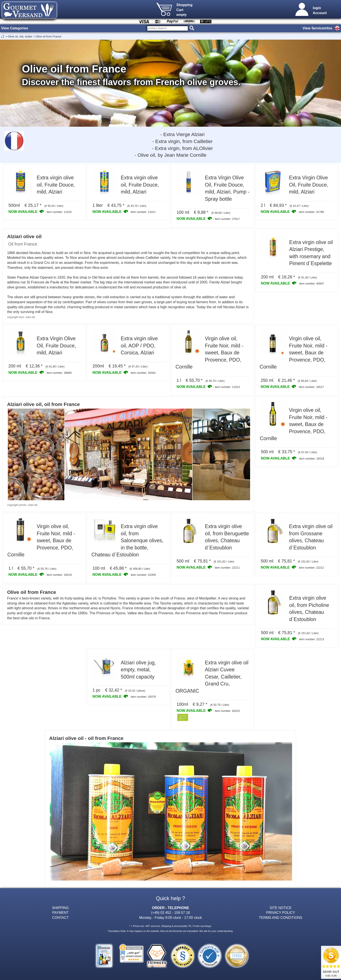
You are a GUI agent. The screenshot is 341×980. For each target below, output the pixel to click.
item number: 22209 (143, 575)
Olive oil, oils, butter (20, 36)
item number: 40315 (227, 711)
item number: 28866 (59, 373)
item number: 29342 (143, 373)
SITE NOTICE (281, 908)
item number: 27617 (227, 219)
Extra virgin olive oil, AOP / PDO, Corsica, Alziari (139, 346)
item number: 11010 (59, 212)
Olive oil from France (48, 36)
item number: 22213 (312, 639)
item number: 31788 (312, 212)
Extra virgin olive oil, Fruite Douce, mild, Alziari (56, 185)
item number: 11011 (143, 212)
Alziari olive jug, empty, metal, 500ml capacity (138, 670)
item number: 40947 (312, 284)
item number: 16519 (59, 575)
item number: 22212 (312, 568)
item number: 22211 (227, 568)
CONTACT (61, 918)
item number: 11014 (227, 387)
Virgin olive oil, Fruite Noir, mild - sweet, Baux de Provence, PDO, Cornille (209, 353)
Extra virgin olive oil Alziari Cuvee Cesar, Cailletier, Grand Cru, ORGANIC (212, 677)
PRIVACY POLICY (281, 913)
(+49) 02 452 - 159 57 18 (170, 913)
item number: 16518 (312, 459)
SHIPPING (60, 908)
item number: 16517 (312, 387)
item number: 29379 (143, 697)
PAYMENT (60, 913)
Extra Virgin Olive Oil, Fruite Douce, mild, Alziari (309, 185)
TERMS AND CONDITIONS (281, 918)
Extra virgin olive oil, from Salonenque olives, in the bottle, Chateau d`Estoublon (127, 541)
